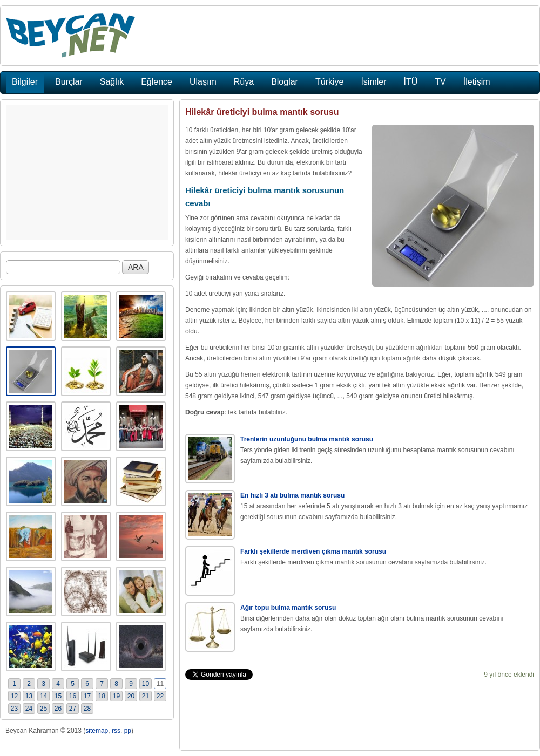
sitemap (97, 731)
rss (116, 731)
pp (128, 731)
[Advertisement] (87, 173)
